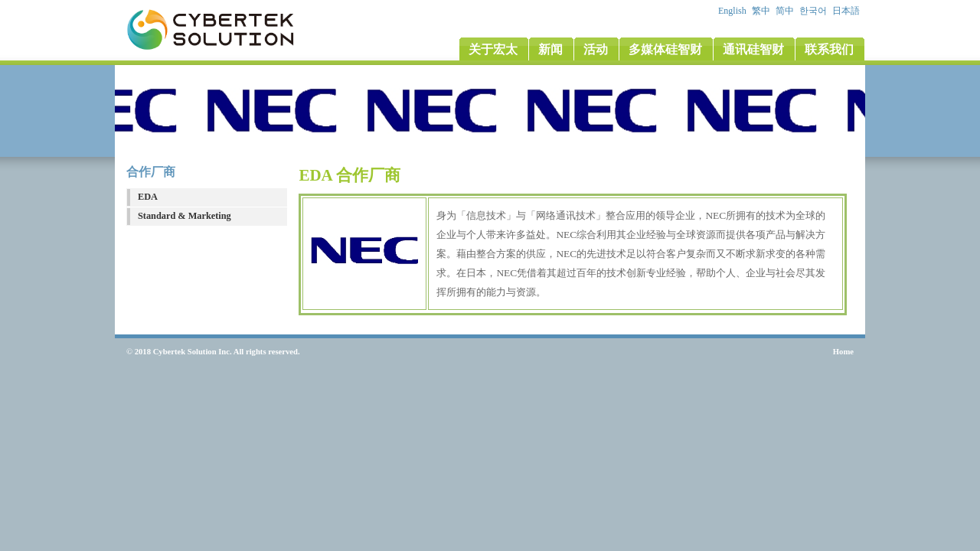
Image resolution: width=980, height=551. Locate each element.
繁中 (762, 11)
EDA (148, 197)
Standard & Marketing (185, 216)
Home (843, 352)
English (733, 11)
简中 (786, 11)
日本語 (847, 11)
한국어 (814, 11)
